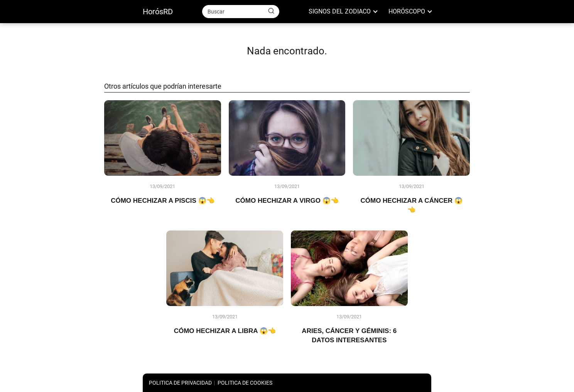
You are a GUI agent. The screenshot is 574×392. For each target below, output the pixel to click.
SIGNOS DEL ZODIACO (340, 11)
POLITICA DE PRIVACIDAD (180, 383)
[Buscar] (271, 11)
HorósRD (158, 12)
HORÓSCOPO (407, 11)
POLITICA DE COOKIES (245, 383)
